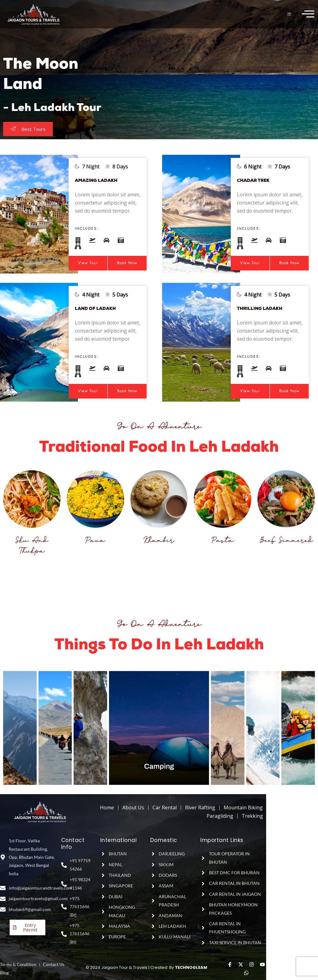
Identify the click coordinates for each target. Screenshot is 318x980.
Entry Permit (27, 925)
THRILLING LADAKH (266, 308)
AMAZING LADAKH (102, 180)
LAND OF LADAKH (101, 308)
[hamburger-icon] (290, 14)
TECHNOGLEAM (191, 967)
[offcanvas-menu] (308, 14)
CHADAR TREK (258, 180)
